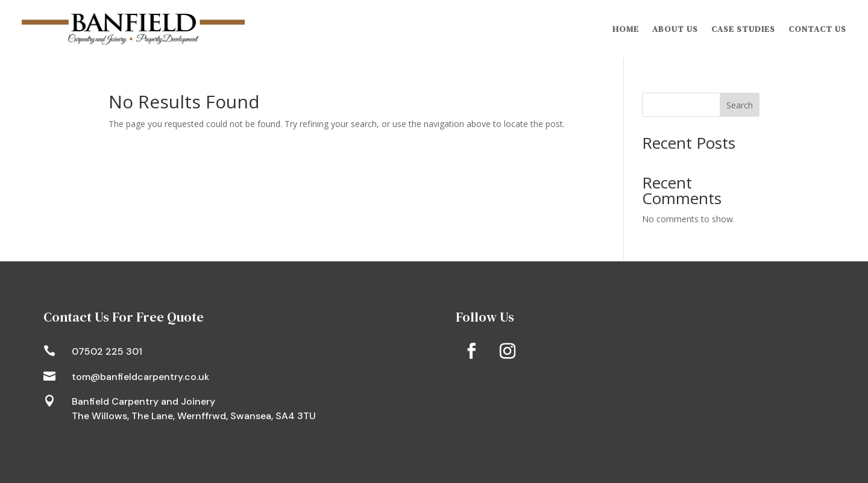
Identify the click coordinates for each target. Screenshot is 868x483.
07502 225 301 (107, 351)
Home (626, 29)
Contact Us (817, 29)
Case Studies (743, 29)
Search (740, 105)
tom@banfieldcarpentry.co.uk (140, 377)
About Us (675, 29)
